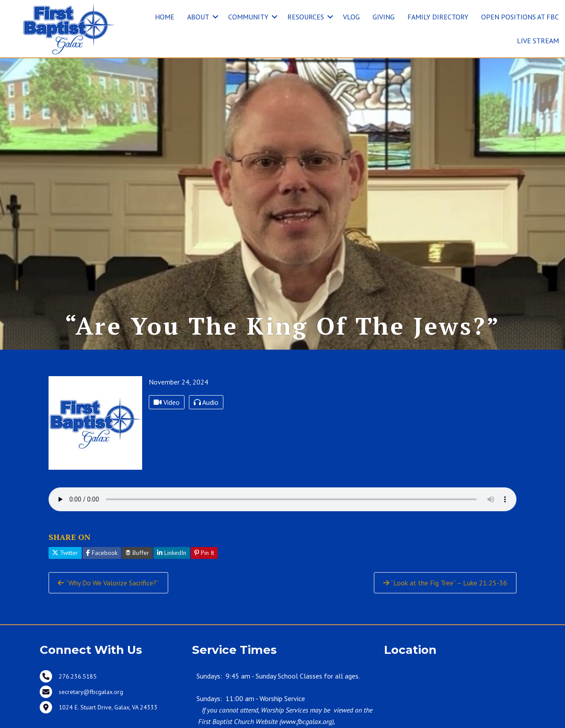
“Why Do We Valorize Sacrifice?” (108, 583)
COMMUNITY (248, 17)
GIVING (384, 17)
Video (167, 402)
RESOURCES (306, 17)
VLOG (351, 17)
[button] (215, 17)
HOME (165, 17)
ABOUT (198, 17)
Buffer (137, 553)
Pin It (204, 553)
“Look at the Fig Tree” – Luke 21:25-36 (445, 583)
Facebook (102, 553)
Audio (206, 402)
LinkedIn (172, 553)
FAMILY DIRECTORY (438, 17)
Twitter (65, 553)
